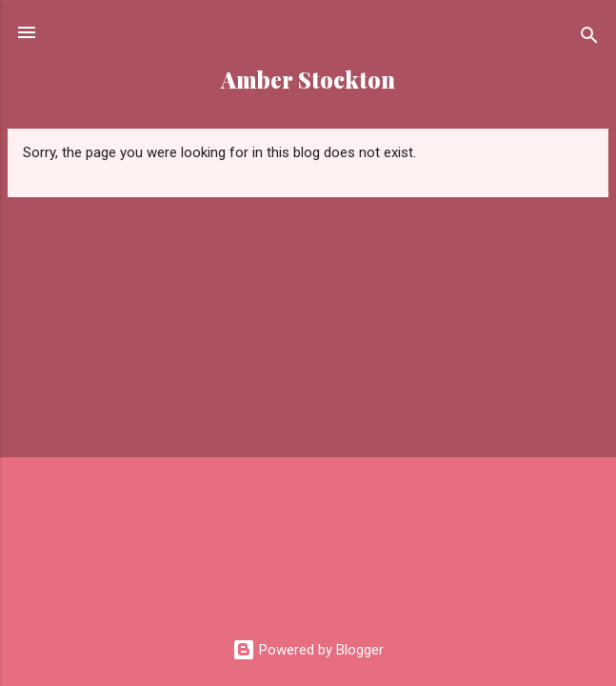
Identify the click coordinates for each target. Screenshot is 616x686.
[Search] (589, 39)
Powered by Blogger (308, 650)
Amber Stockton (308, 80)
